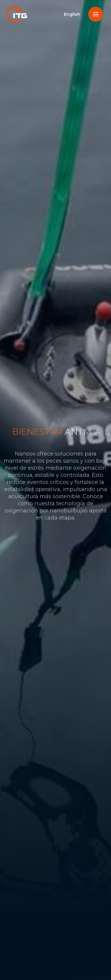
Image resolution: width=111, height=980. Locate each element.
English (72, 14)
